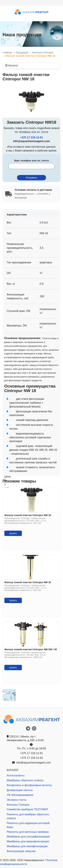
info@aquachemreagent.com (31, 763)
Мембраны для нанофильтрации (27, 846)
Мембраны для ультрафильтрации (28, 837)
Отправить (32, 178)
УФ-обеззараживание (20, 795)
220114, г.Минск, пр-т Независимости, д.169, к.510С (25, 738)
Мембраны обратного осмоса (25, 780)
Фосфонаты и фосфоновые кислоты (29, 785)
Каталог (12, 66)
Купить (13, 533)
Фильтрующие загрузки (21, 851)
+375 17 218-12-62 (32, 758)
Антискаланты (16, 775)
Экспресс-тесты (17, 800)
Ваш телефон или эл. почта (32, 160)
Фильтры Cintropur (43, 53)
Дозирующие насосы (20, 790)
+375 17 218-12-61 (32, 137)
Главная (7, 53)
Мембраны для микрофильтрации (28, 841)
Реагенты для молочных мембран (28, 832)
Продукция (22, 53)
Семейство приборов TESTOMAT (27, 809)
